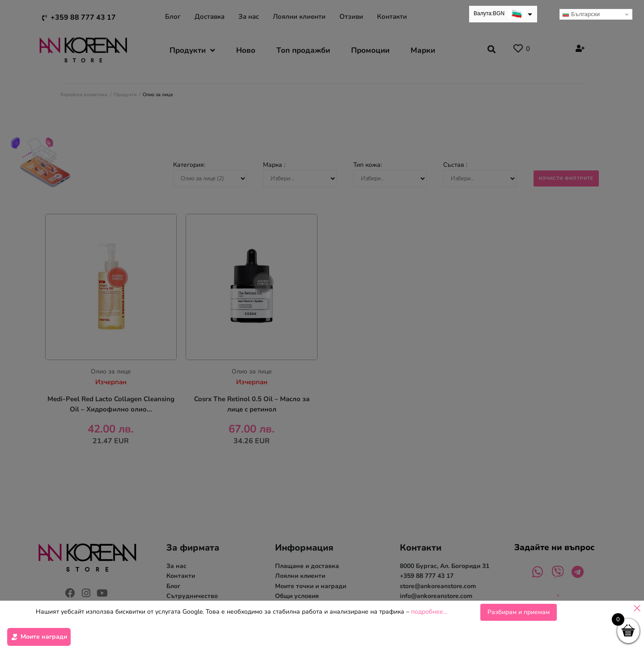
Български (581, 14)
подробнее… (429, 613)
